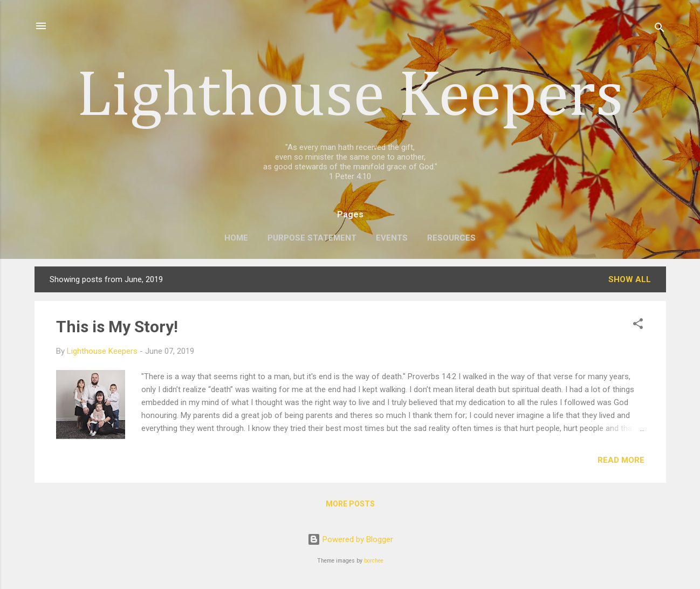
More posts (350, 504)
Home (236, 238)
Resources (451, 238)
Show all (630, 279)
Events (392, 238)
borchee (374, 561)
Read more (621, 460)
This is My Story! (117, 327)
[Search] (660, 29)
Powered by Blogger (350, 539)
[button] (638, 326)
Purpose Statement (312, 238)
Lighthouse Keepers (350, 97)
